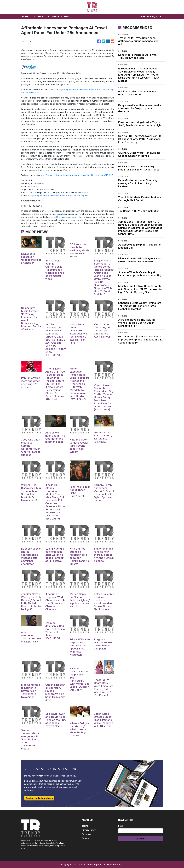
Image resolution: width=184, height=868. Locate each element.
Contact (86, 838)
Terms (85, 826)
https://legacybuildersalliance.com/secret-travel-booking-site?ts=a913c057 (77, 175)
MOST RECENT (38, 16)
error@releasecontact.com (64, 217)
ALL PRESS (54, 16)
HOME (25, 16)
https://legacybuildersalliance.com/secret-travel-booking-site (59, 196)
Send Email (33, 186)
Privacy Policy (89, 830)
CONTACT (66, 16)
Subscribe (141, 839)
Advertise (86, 834)
